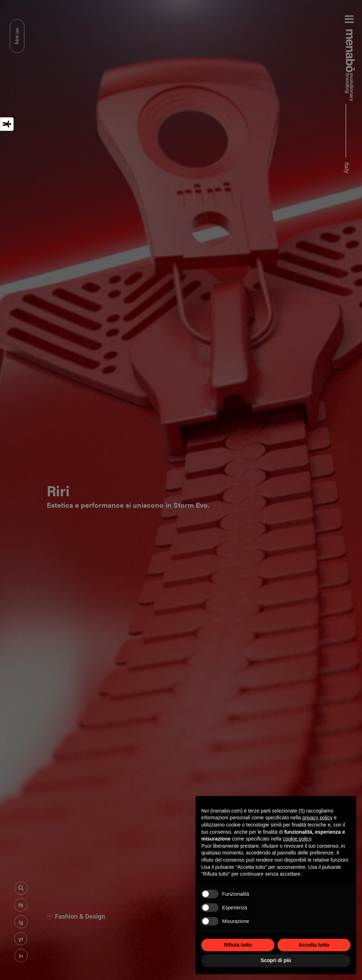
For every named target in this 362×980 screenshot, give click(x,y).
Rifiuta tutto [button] (238, 945)
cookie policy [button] (297, 839)
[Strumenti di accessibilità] (7, 124)
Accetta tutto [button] (314, 945)
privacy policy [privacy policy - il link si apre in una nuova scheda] (318, 818)
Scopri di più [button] (276, 960)
